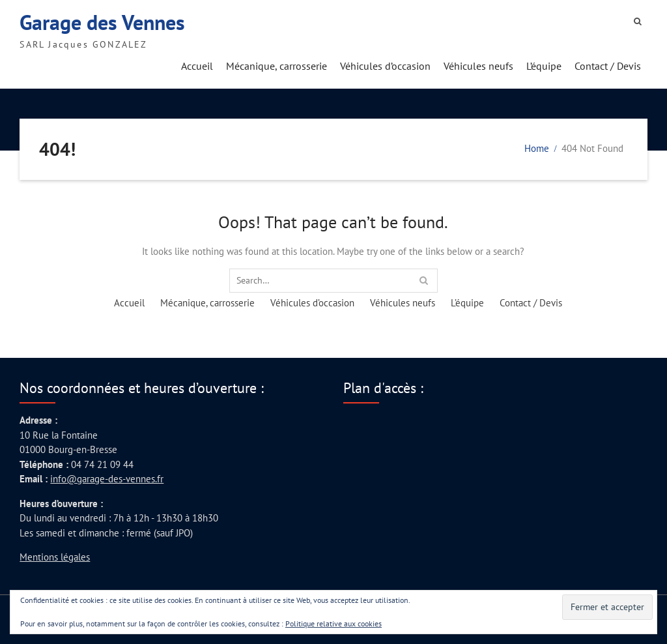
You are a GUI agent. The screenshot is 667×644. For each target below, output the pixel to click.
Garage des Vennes (102, 22)
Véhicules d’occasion (385, 66)
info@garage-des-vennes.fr (107, 479)
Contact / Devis (608, 66)
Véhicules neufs (478, 66)
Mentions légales (55, 557)
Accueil (197, 66)
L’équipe (544, 66)
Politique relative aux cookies (333, 623)
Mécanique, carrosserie (277, 66)
